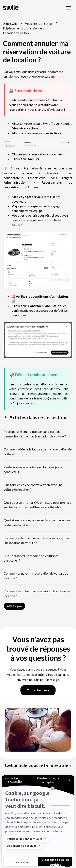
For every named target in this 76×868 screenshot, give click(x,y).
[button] (69, 8)
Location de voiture (16, 33)
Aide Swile (10, 23)
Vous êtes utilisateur (39, 23)
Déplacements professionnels (24, 28)
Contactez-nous (38, 690)
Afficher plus (14, 606)
